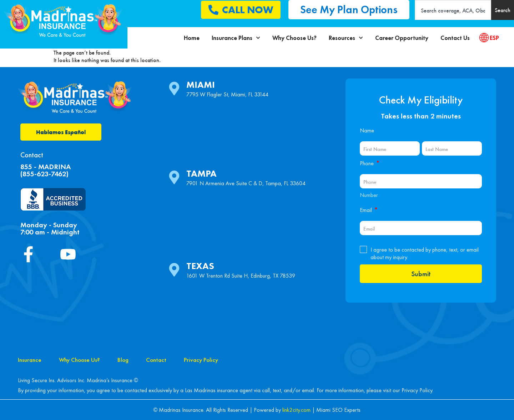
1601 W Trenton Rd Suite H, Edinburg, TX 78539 (241, 276)
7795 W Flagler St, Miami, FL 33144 (227, 94)
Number (369, 195)
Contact (156, 360)
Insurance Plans (236, 38)
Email (369, 210)
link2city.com (296, 410)
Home (192, 38)
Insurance (30, 360)
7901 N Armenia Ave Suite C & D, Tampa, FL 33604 (246, 183)
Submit (421, 274)
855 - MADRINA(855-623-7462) (46, 170)
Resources (346, 38)
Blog (123, 360)
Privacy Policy (201, 360)
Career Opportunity (402, 38)
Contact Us (455, 38)
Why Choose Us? (294, 38)
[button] (349, 10)
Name (367, 130)
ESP (494, 38)
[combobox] (453, 10)
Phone (370, 163)
